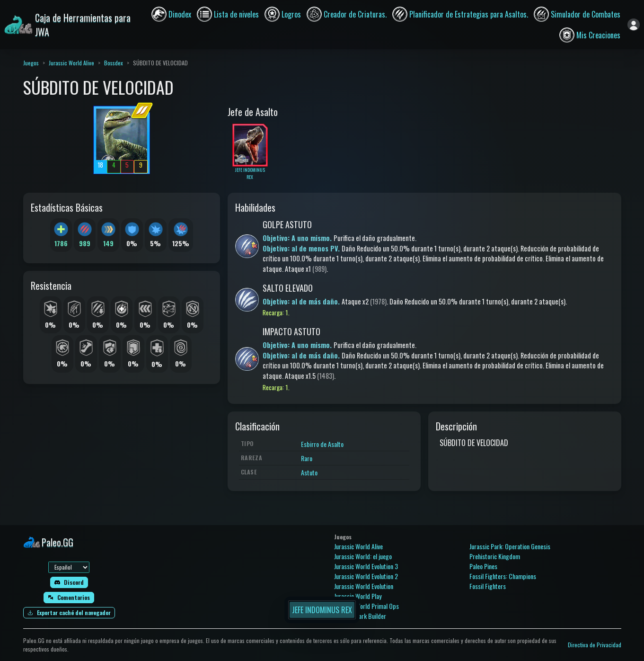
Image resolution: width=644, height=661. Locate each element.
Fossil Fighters (488, 586)
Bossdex (114, 63)
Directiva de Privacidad (595, 645)
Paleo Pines (483, 566)
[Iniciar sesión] (634, 25)
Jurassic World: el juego (363, 556)
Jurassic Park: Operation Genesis (510, 546)
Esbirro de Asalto (322, 444)
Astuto (309, 472)
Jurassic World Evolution (364, 586)
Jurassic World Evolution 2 (366, 576)
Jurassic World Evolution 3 (366, 566)
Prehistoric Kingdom (495, 556)
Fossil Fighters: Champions (503, 576)
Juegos (31, 63)
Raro (307, 458)
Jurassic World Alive (71, 63)
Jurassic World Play (358, 596)
